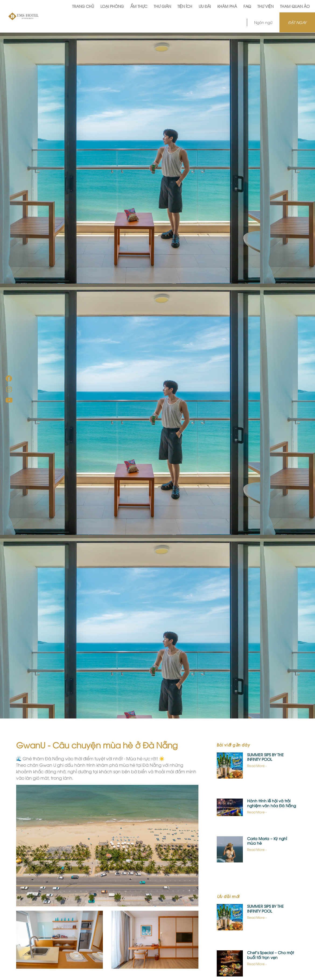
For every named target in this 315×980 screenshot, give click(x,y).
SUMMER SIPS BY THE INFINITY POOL (265, 757)
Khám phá (227, 6)
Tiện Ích (185, 6)
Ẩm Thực (139, 6)
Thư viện (265, 6)
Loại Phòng (112, 6)
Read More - (257, 766)
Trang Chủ (83, 6)
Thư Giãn (162, 6)
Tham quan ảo (295, 6)
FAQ (247, 6)
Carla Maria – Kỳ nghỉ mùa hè (267, 841)
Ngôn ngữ (263, 22)
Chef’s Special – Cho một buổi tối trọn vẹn (271, 955)
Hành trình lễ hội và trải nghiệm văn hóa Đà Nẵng (272, 803)
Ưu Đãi (205, 6)
